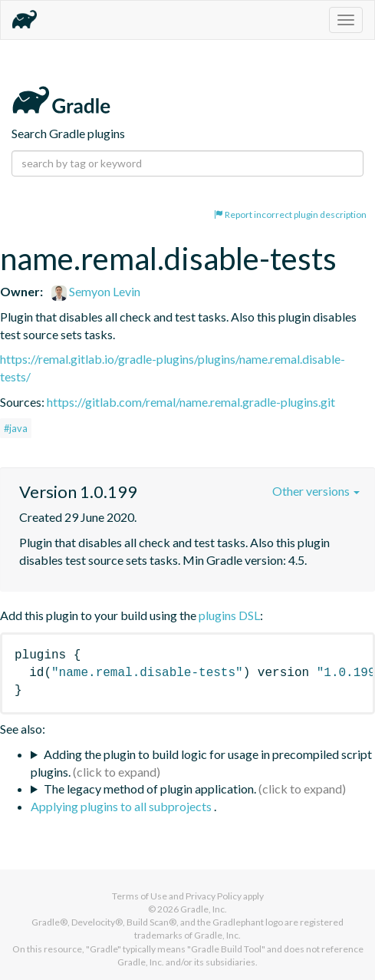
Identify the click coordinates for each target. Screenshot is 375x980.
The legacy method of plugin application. (150, 789)
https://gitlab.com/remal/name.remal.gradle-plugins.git (191, 402)
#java (16, 428)
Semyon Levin (96, 291)
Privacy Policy (214, 896)
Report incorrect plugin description (290, 214)
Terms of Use (140, 896)
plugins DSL (229, 615)
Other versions (316, 491)
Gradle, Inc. (204, 909)
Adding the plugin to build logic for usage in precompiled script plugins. (201, 763)
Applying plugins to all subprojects (122, 806)
